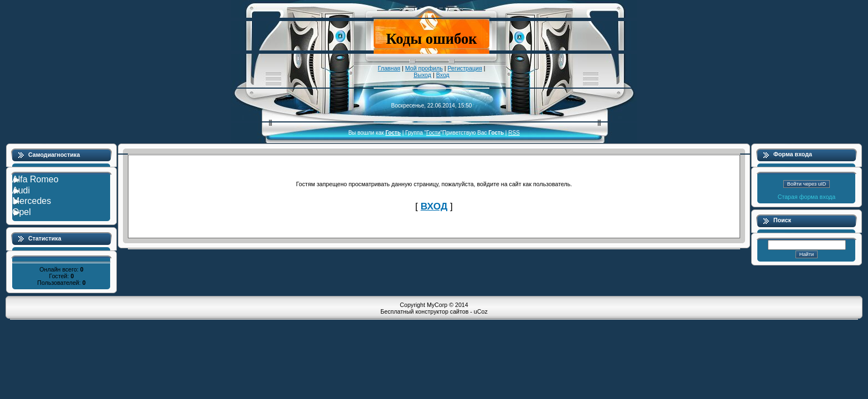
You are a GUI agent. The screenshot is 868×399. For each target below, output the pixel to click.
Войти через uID (807, 184)
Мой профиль (424, 68)
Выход (422, 75)
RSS (514, 133)
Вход (443, 75)
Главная (389, 68)
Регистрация (464, 68)
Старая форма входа (807, 197)
